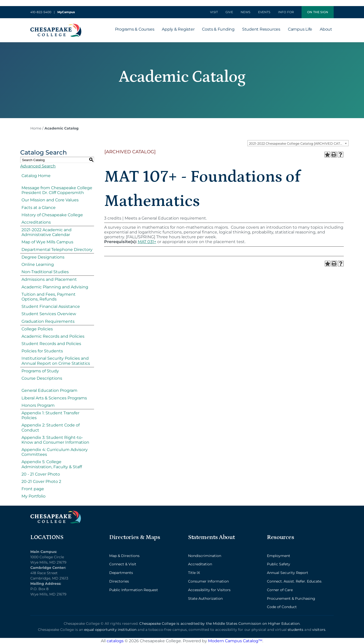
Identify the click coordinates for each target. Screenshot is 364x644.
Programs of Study (40, 371)
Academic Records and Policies (53, 336)
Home (36, 128)
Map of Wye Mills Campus (47, 242)
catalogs (115, 641)
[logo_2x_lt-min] (56, 513)
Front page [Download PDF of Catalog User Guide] (33, 489)
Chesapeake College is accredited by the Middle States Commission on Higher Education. (220, 624)
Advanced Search (38, 166)
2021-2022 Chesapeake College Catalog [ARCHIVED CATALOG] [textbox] (299, 143)
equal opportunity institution (110, 630)
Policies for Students (42, 351)
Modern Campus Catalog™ (235, 641)
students (295, 630)
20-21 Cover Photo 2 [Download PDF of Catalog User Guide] (41, 481)
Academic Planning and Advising (55, 287)
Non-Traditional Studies (45, 272)
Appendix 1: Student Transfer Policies (50, 415)
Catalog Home (36, 176)
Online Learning (38, 264)
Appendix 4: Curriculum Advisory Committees (55, 452)
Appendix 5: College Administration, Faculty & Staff (52, 464)
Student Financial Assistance (51, 306)
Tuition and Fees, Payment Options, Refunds (49, 297)
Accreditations (36, 222)
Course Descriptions (42, 378)
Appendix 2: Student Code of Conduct (51, 427)
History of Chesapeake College (52, 215)
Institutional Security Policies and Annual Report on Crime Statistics (56, 361)
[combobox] (298, 143)
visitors (319, 630)
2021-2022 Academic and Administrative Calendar (47, 232)
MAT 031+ (147, 242)
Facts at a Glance (39, 208)
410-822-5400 (41, 12)
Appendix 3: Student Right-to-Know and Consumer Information (55, 440)
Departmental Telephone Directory (57, 250)
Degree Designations (43, 257)
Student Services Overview (49, 314)
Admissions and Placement (49, 279)
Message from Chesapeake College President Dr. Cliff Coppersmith (57, 190)
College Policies (37, 329)
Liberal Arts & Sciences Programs (54, 398)
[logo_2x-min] (56, 26)
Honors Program (38, 405)
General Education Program (49, 390)
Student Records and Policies (51, 344)
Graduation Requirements (48, 321)
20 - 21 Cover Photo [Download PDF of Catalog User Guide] (41, 474)
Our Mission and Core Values (50, 200)
